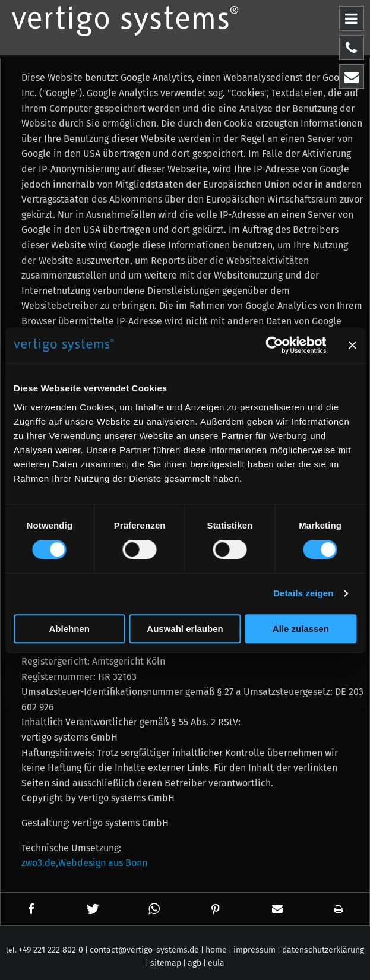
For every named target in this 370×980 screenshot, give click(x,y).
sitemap (166, 963)
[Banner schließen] (352, 345)
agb (195, 963)
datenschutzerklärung (323, 950)
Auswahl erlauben (185, 629)
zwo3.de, (40, 863)
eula (216, 963)
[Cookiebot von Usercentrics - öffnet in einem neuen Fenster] (274, 345)
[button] (31, 909)
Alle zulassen (301, 629)
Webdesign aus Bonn (103, 863)
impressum (254, 950)
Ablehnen (69, 629)
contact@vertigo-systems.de (144, 950)
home (216, 950)
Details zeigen (303, 593)
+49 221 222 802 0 (51, 950)
